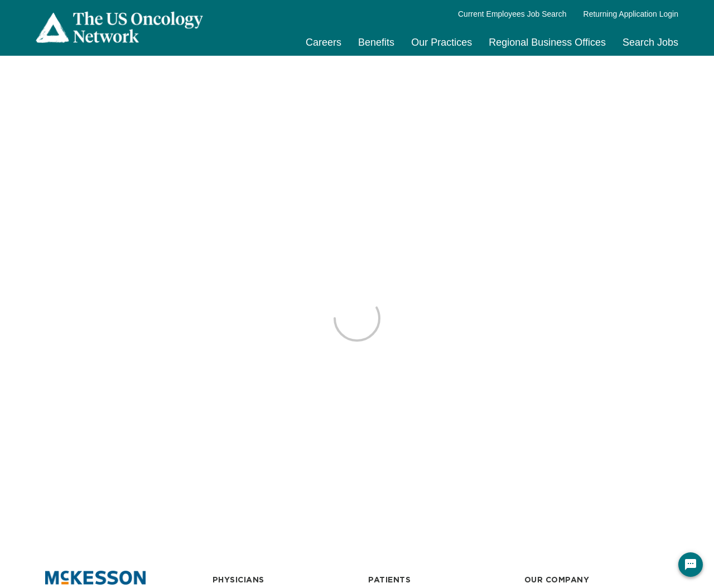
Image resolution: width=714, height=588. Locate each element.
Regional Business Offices (547, 42)
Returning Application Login (631, 14)
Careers (324, 42)
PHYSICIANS (238, 580)
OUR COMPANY (557, 580)
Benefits (376, 42)
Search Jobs (650, 42)
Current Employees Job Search (512, 14)
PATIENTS (389, 580)
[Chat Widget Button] (691, 565)
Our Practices (442, 42)
